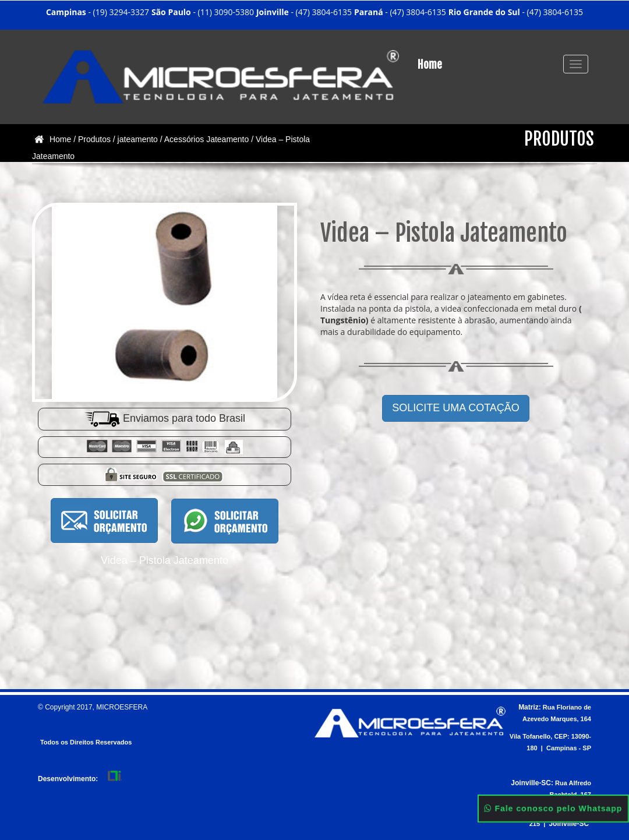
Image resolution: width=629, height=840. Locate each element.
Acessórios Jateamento (207, 139)
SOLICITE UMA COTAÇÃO (456, 408)
